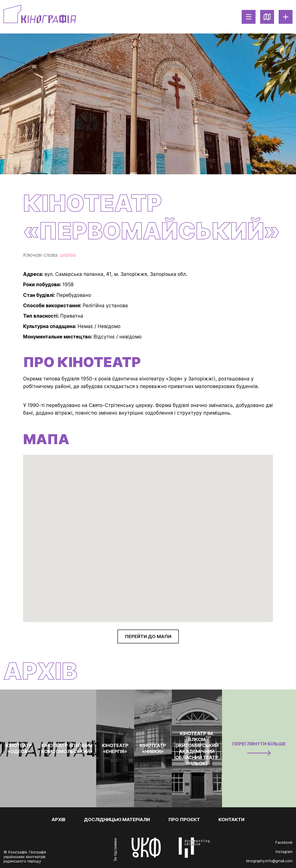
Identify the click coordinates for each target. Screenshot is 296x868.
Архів (59, 820)
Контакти (231, 820)
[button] (148, 535)
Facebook (284, 842)
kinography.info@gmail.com (269, 861)
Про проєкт (184, 820)
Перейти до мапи (148, 636)
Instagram (284, 852)
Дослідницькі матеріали (117, 820)
